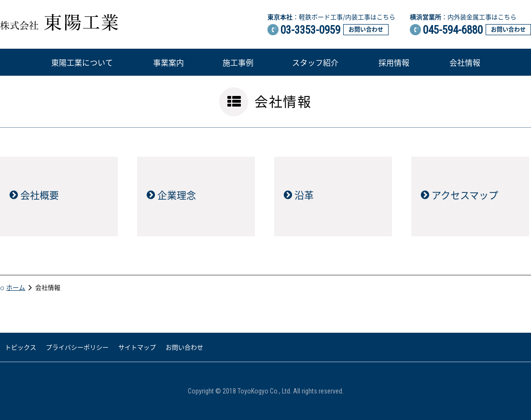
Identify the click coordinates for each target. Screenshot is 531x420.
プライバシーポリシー (77, 347)
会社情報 (465, 62)
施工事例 (238, 62)
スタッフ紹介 (315, 62)
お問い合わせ (366, 29)
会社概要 (40, 195)
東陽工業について (82, 62)
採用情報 (394, 62)
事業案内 (168, 62)
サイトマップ (137, 347)
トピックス (21, 347)
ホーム (16, 287)
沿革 (304, 195)
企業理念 (177, 195)
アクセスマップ (465, 195)
